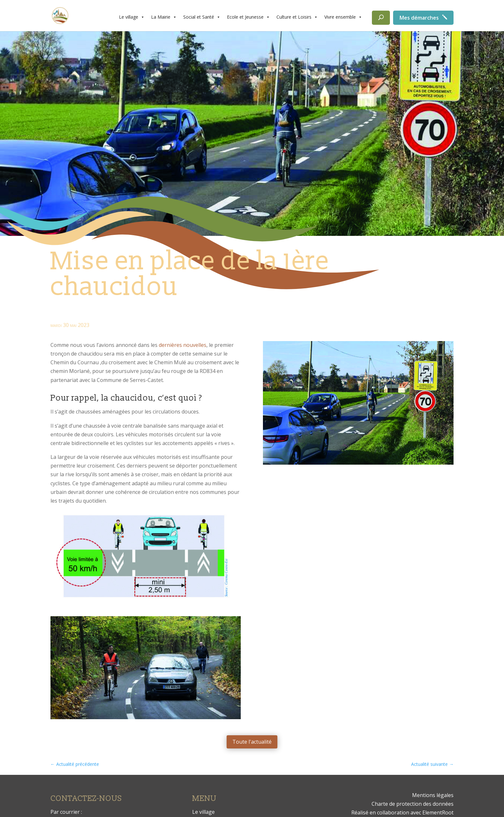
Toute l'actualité (252, 742)
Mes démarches (419, 18)
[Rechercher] (381, 18)
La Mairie (164, 17)
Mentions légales (433, 795)
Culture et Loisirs (297, 17)
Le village (132, 17)
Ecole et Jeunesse (248, 17)
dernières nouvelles (183, 345)
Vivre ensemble (343, 17)
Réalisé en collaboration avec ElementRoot (402, 812)
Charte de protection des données (413, 804)
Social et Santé (202, 17)
